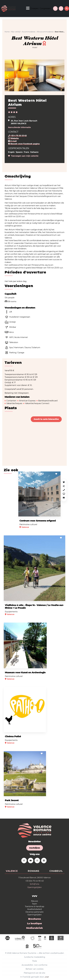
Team (34, 904)
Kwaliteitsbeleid (35, 909)
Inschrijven (35, 848)
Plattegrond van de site (34, 973)
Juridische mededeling (35, 957)
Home (7, 32)
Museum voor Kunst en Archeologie (25, 672)
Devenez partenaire (34, 912)
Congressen (45, 8)
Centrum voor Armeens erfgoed (38, 521)
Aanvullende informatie (19, 127)
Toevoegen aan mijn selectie (23, 156)
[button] (8, 75)
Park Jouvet (12, 800)
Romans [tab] (34, 871)
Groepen (35, 8)
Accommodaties (29, 32)
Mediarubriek (34, 928)
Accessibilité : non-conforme (34, 965)
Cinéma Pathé (13, 736)
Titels (34, 961)
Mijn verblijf (16, 32)
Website (13, 138)
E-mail (12, 141)
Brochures (35, 919)
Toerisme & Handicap (35, 906)
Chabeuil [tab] (56, 871)
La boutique (34, 923)
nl (61, 8)
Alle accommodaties (45, 32)
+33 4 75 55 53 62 (17, 136)
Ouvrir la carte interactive (46, 419)
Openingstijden (34, 887)
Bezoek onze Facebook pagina (24, 144)
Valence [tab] (12, 871)
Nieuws (34, 901)
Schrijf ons (34, 884)
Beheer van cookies (35, 969)
